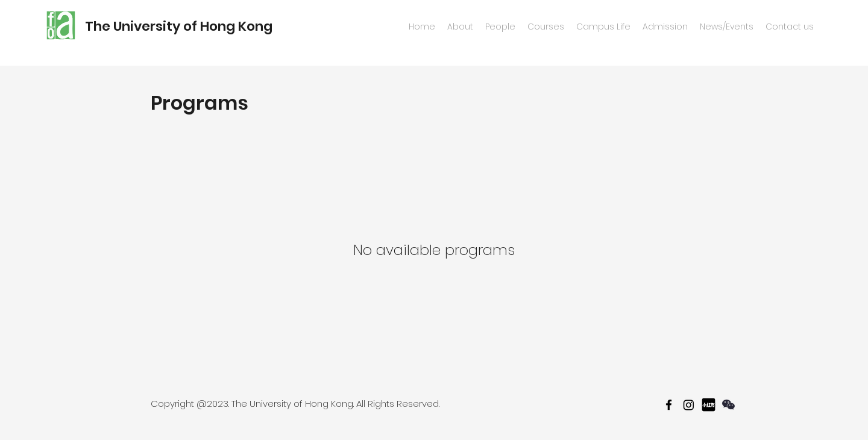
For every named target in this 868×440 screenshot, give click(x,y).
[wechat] (728, 405)
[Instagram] (689, 405)
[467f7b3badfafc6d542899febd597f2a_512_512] (709, 405)
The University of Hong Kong (179, 26)
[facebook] (669, 405)
